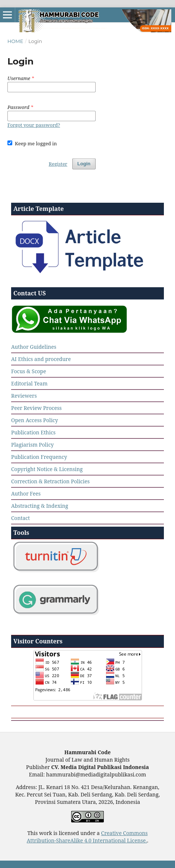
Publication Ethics (33, 432)
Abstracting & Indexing (40, 506)
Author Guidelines (34, 347)
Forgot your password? (34, 125)
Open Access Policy (34, 420)
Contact (20, 518)
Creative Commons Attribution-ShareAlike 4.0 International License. (87, 837)
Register (58, 164)
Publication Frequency (39, 457)
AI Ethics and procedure (41, 359)
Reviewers (24, 396)
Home (15, 41)
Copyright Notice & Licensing (47, 469)
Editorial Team (29, 383)
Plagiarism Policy (32, 445)
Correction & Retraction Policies (50, 481)
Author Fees (26, 493)
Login (84, 164)
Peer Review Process (36, 408)
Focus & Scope (29, 371)
